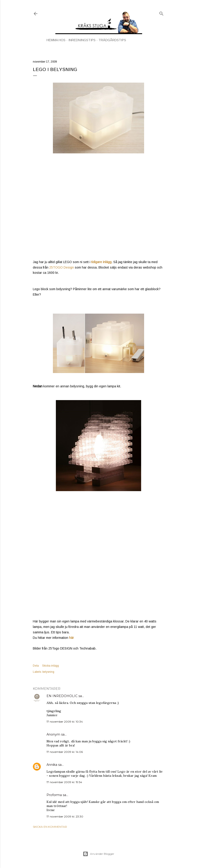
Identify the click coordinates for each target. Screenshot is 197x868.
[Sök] (161, 13)
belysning (48, 672)
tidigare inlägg (101, 262)
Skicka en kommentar (50, 827)
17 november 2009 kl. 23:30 (65, 816)
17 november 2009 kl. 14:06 (65, 752)
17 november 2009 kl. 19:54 (64, 782)
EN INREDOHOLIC (62, 696)
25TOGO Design (62, 267)
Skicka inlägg (51, 666)
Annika (52, 765)
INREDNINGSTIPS (82, 40)
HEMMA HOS (56, 40)
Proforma (54, 795)
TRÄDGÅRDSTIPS (112, 40)
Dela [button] (36, 666)
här (71, 638)
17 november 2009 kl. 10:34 (65, 722)
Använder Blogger (98, 854)
